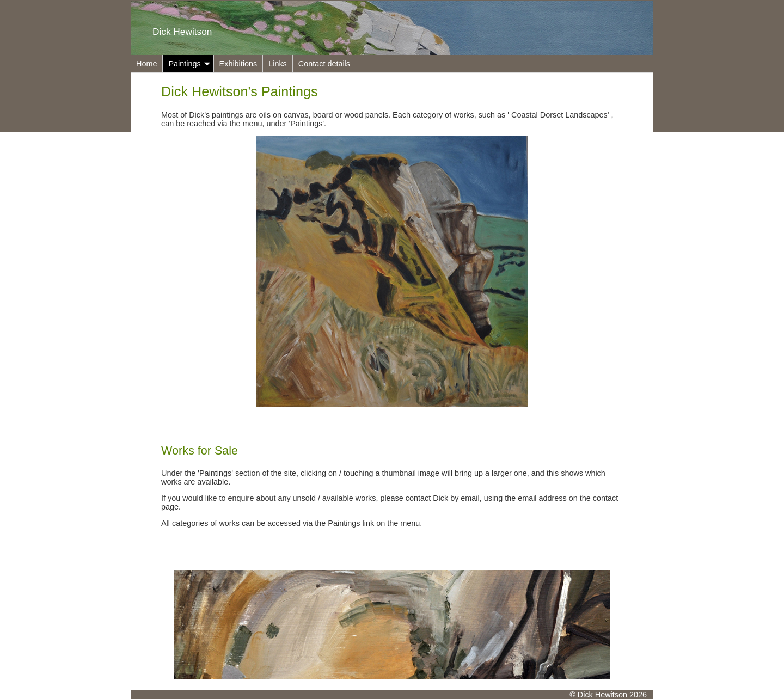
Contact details (324, 64)
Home (146, 64)
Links (278, 64)
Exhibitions (238, 64)
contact (605, 498)
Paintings (189, 64)
